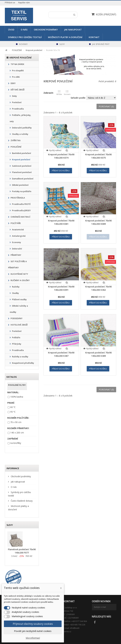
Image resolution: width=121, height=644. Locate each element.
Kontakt (94, 37)
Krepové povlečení (21, 159)
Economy (16, 242)
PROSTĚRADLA (18, 198)
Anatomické (18, 230)
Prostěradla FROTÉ (21, 204)
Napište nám (24, 3)
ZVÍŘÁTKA (15, 140)
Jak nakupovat (73, 30)
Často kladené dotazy (21, 501)
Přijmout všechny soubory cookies (33, 624)
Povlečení (17, 102)
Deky (14, 96)
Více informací (33, 638)
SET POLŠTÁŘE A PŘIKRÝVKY (17, 264)
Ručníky (16, 287)
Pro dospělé (18, 71)
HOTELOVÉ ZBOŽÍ (19, 325)
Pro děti (16, 77)
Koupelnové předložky (23, 363)
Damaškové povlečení (22, 179)
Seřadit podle (78, 98)
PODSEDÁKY (16, 318)
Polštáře (16, 337)
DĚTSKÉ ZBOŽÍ (17, 90)
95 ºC (13, 412)
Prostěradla (18, 109)
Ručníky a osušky (20, 357)
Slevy (10, 525)
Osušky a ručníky (20, 134)
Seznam (67, 93)
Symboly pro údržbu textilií (25, 37)
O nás (24, 30)
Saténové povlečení (21, 166)
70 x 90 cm (16, 422)
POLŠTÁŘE (15, 223)
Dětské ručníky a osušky (19, 309)
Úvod (11, 30)
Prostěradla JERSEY (21, 210)
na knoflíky (16, 443)
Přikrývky (16, 344)
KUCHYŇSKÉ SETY (19, 274)
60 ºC (13, 407)
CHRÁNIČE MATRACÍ (20, 217)
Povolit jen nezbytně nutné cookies (33, 631)
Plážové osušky (19, 299)
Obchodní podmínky (46, 30)
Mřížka (59, 93)
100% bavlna (17, 397)
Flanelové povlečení (22, 172)
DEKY (13, 83)
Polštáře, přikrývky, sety (20, 118)
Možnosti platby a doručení (65, 37)
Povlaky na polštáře (21, 191)
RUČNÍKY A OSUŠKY (20, 280)
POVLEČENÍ (16, 147)
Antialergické (19, 236)
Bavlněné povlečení (21, 153)
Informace (13, 468)
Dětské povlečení (20, 185)
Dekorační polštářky (22, 128)
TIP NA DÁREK (17, 64)
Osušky (15, 293)
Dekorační (17, 249)
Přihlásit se (10, 3)
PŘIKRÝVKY (16, 255)
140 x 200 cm (17, 433)
